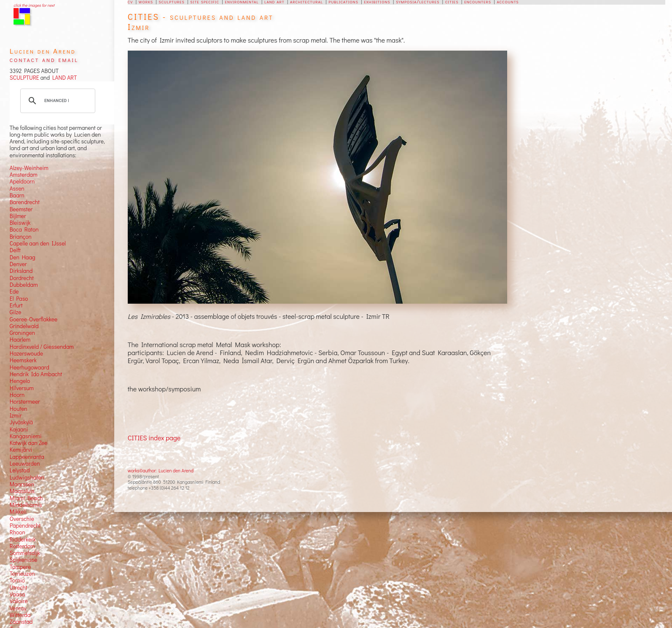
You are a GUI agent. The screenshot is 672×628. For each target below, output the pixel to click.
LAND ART (63, 78)
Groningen (22, 333)
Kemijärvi (21, 450)
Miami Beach (26, 498)
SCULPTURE (24, 78)
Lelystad (20, 470)
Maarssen (22, 484)
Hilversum (22, 388)
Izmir (16, 415)
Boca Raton (24, 229)
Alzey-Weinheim (29, 168)
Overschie (22, 519)
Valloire (19, 601)
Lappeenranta (27, 457)
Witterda (20, 615)
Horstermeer (25, 402)
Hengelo (20, 381)
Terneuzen (22, 574)
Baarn (17, 195)
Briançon (21, 237)
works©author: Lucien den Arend (161, 470)
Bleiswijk (20, 223)
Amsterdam (24, 175)
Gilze (16, 312)
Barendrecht (25, 202)
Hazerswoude (26, 353)
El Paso (19, 299)
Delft (15, 250)
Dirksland (21, 271)
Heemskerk (23, 360)
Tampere (20, 567)
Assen (17, 189)
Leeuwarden (25, 464)
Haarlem (20, 340)
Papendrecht (25, 526)
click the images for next (34, 5)
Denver (18, 264)
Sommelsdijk (25, 553)
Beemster (21, 209)
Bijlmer (18, 216)
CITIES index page (154, 438)
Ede (14, 291)
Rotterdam (22, 546)
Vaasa (17, 594)
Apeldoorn (22, 181)
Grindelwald (24, 326)
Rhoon (17, 532)
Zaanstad (21, 622)
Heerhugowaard (30, 367)
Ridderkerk (23, 539)
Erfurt (16, 305)
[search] (56, 101)
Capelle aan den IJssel (38, 243)
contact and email (44, 59)
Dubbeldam (24, 285)
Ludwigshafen (27, 477)
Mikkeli (18, 512)
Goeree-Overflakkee (34, 319)
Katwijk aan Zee (29, 443)
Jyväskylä (21, 422)
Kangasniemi (26, 436)
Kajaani (19, 429)
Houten (19, 409)
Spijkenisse (24, 560)
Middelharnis (26, 505)
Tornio (17, 580)
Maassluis (22, 491)
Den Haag (23, 257)
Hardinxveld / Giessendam (42, 347)
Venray (18, 608)
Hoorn (17, 395)
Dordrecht (22, 278)
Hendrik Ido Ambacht (36, 374)
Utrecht (19, 588)
